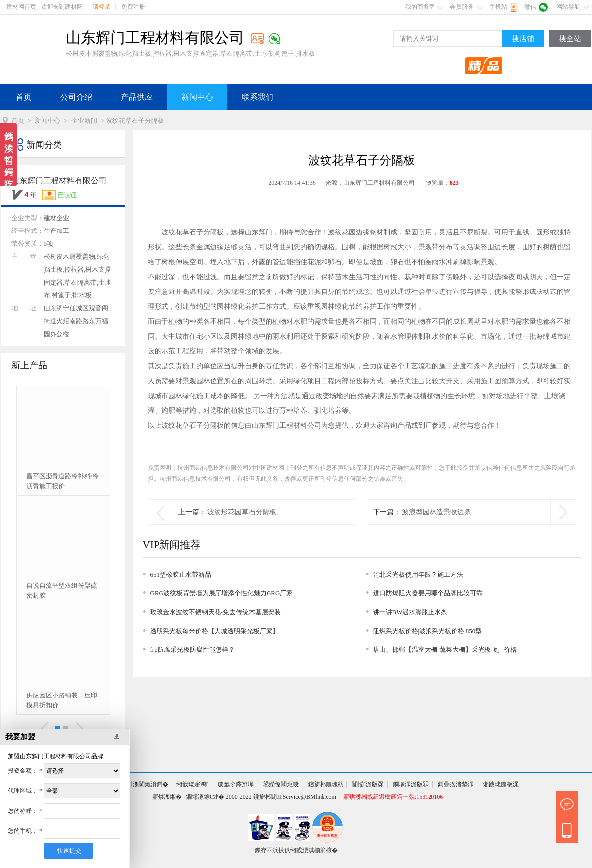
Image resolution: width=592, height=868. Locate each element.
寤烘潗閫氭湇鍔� (145, 784)
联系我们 (258, 97)
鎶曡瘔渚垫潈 (456, 784)
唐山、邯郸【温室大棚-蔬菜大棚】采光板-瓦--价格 (445, 650)
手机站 (498, 7)
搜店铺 (523, 39)
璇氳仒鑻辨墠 (236, 784)
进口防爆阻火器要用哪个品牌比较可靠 (428, 593)
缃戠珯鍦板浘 (501, 784)
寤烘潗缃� (167, 797)
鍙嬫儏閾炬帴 (281, 784)
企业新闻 (84, 121)
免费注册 (133, 7)
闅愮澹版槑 (368, 784)
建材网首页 (21, 7)
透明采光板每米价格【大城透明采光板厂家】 (215, 631)
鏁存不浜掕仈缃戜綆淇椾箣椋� (296, 850)
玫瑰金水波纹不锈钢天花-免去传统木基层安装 (215, 612)
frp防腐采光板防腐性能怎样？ (192, 650)
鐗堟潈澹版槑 (411, 784)
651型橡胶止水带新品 (181, 574)
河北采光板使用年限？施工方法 (418, 574)
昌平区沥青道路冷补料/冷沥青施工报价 (63, 481)
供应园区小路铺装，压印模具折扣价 (62, 700)
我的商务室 (420, 7)
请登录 (102, 7)
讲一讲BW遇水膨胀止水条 (410, 612)
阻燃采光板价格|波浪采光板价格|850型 (428, 631)
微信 (530, 7)
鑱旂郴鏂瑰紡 (326, 784)
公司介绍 (76, 97)
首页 (24, 97)
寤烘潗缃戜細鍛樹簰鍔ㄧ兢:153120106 (393, 797)
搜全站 (570, 39)
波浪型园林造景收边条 (436, 512)
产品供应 (137, 97)
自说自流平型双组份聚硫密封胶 (62, 591)
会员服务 (462, 7)
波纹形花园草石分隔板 (242, 512)
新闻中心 (197, 97)
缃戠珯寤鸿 (192, 784)
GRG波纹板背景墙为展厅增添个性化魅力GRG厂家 (222, 593)
